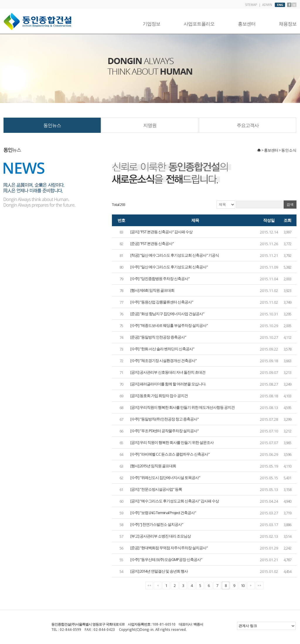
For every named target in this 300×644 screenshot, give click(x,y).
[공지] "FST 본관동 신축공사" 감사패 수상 (161, 232)
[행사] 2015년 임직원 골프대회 (153, 466)
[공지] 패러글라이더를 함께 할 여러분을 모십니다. (168, 384)
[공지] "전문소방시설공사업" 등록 (156, 489)
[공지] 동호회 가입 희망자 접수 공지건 (159, 396)
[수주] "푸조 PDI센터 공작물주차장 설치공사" (165, 431)
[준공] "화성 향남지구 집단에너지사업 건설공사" (167, 314)
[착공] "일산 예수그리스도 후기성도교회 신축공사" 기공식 (175, 255)
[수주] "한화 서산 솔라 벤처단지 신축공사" (162, 349)
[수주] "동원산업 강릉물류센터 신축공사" (162, 302)
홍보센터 (247, 24)
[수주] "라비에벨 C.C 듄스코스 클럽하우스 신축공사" (170, 454)
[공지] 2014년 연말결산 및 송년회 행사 (159, 571)
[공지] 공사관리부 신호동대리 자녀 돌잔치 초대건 (168, 372)
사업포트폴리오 (199, 24)
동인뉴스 (52, 125)
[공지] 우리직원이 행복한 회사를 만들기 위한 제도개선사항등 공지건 (183, 407)
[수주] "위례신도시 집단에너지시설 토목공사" (165, 478)
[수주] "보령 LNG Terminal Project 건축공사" (163, 513)
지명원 (150, 125)
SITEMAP (251, 5)
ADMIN (267, 5)
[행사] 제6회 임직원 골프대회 (152, 290)
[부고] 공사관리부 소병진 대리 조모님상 (161, 536)
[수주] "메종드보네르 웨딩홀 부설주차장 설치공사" (169, 325)
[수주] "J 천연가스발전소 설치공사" (157, 524)
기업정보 (151, 24)
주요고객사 (248, 125)
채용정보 (288, 24)
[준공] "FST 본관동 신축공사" (152, 243)
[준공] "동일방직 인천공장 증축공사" (158, 337)
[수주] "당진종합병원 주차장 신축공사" (160, 279)
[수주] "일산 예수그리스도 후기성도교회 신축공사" (169, 267)
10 (243, 585)
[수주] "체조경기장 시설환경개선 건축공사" (163, 360)
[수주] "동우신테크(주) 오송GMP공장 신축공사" (166, 559)
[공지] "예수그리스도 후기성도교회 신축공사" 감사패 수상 (175, 501)
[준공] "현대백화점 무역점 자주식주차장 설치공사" (169, 548)
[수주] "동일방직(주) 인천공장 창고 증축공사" (165, 419)
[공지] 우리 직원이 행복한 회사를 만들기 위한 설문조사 (172, 442)
